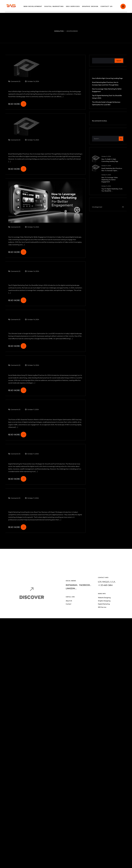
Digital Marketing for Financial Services (38, 471)
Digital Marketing (104, 616)
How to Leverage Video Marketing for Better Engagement (110, 180)
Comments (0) (14, 81)
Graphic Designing (104, 613)
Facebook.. (85, 597)
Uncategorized (97, 207)
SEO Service (102, 619)
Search (119, 61)
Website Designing (104, 609)
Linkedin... (71, 600)
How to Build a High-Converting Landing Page (42, 87)
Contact (68, 616)
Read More (17, 104)
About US (69, 613)
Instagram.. (72, 597)
